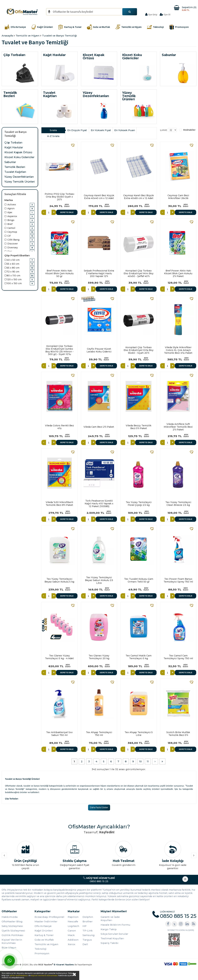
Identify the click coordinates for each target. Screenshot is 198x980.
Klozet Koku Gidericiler (19, 157)
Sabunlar (10, 162)
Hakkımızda (10, 917)
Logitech (73, 926)
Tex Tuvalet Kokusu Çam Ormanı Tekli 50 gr (139, 580)
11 (148, 761)
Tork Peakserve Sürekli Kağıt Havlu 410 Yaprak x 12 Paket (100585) (99, 504)
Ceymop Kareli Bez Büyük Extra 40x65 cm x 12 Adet (139, 197)
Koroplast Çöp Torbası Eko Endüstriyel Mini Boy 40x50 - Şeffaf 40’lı (139, 273)
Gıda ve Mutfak (44, 940)
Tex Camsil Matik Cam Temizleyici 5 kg (139, 657)
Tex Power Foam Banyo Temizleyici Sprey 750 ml (178, 580)
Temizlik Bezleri (15, 167)
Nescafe (73, 921)
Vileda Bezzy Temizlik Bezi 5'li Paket (139, 427)
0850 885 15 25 (99, 880)
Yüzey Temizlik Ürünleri (20, 182)
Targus (87, 940)
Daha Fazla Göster (99, 807)
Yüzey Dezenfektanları (19, 177)
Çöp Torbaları (13, 143)
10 (140, 761)
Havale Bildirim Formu (115, 925)
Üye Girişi (153, 14)
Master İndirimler (46, 921)
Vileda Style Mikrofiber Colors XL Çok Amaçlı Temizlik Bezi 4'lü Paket (178, 350)
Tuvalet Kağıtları (15, 172)
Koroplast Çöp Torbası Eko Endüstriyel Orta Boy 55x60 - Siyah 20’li (139, 350)
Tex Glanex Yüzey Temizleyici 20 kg (99, 657)
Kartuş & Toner (44, 935)
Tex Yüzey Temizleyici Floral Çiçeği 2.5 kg (139, 504)
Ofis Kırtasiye (43, 926)
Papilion (73, 917)
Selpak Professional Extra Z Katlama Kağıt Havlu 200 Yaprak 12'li (99, 273)
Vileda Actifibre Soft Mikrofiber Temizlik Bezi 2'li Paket (178, 427)
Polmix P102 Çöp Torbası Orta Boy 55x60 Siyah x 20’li (59, 197)
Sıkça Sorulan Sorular (114, 934)
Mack (71, 935)
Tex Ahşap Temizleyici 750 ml (99, 734)
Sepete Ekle (67, 212)
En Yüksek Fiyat (101, 130)
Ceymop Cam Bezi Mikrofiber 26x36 (178, 197)
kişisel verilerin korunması (44, 975)
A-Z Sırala (53, 136)
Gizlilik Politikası (12, 935)
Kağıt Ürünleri (44, 931)
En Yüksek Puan (125, 130)
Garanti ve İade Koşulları (110, 919)
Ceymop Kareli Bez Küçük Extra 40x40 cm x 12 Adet (99, 197)
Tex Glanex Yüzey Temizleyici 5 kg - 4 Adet (59, 657)
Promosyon (42, 953)
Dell (85, 944)
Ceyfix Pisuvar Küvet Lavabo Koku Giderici (99, 350)
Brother (88, 921)
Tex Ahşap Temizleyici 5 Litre (139, 734)
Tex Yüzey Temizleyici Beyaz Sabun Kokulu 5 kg (59, 580)
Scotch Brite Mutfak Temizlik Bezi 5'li (178, 734)
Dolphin (88, 917)
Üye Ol (167, 14)
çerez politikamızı (19, 975)
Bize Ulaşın (9, 948)
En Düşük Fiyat (77, 130)
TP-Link (88, 931)
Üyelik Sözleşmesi (13, 931)
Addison (73, 940)
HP (84, 926)
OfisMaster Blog (12, 921)
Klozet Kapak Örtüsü (18, 152)
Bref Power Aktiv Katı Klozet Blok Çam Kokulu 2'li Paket (178, 273)
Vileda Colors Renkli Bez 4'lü (59, 427)
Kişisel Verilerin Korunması (12, 941)
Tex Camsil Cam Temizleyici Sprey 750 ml (178, 657)
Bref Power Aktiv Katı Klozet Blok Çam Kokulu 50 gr (59, 273)
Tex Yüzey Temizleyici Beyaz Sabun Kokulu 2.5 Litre (99, 580)
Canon (72, 931)
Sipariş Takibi (110, 943)
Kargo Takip (109, 929)
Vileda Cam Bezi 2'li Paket (99, 427)
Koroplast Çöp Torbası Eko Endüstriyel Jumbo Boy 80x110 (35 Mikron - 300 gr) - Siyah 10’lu (59, 350)
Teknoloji (41, 949)
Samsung (89, 935)
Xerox (71, 944)
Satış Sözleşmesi (12, 926)
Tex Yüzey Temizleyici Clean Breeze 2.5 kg (178, 504)
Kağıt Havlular (14, 147)
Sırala (53, 130)
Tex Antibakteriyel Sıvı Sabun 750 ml (59, 734)
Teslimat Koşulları (112, 938)
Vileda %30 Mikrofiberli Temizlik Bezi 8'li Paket (59, 504)
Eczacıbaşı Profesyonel (49, 917)
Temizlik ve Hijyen (46, 944)
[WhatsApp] (10, 961)
